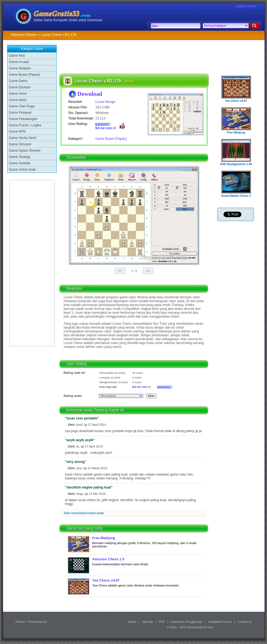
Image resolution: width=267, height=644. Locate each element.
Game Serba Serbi (22, 138)
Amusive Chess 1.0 (108, 559)
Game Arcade (19, 62)
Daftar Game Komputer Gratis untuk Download (68, 20)
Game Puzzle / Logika (25, 125)
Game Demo (18, 81)
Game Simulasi (20, 144)
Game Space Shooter (25, 151)
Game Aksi (17, 56)
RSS (162, 622)
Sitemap (148, 622)
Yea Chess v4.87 (106, 580)
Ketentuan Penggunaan (187, 622)
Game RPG (17, 132)
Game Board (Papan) (24, 75)
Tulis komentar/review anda (84, 513)
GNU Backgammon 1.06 (236, 164)
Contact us (245, 622)
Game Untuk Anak (22, 170)
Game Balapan (20, 68)
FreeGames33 (37, 622)
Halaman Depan (23, 35)
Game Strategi (19, 157)
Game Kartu (18, 100)
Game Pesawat (20, 113)
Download (90, 94)
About (132, 622)
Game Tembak (20, 163)
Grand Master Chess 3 (236, 196)
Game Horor (18, 94)
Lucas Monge (105, 102)
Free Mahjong (104, 538)
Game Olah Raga (22, 106)
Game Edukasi (20, 87)
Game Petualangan (23, 119)
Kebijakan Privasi (220, 622)
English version (246, 6)
